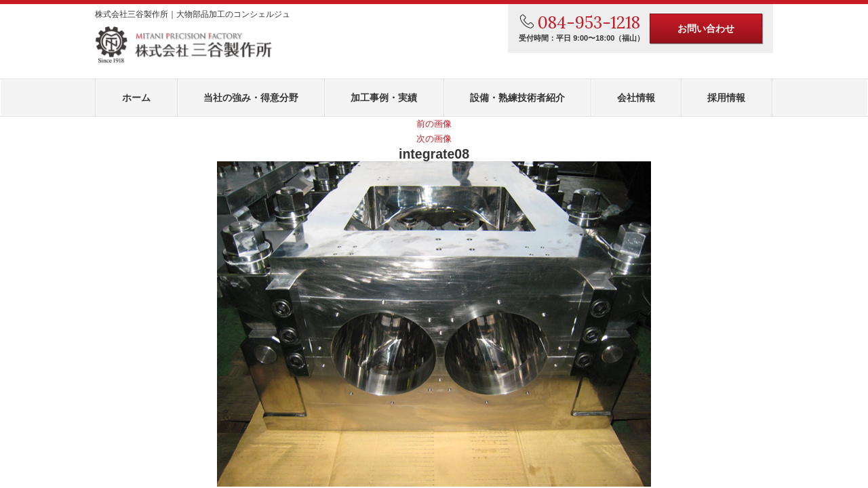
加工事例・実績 (384, 98)
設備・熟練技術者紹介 (517, 98)
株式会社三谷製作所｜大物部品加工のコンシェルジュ (193, 14)
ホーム (136, 98)
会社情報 (636, 98)
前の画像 (434, 124)
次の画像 (434, 139)
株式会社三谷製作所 (184, 45)
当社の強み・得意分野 (251, 98)
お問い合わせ (706, 28)
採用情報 (726, 98)
